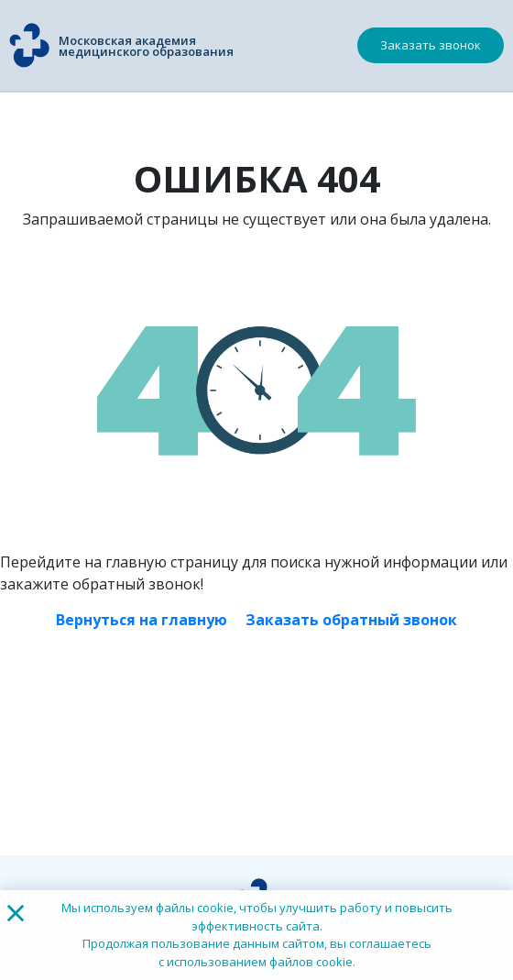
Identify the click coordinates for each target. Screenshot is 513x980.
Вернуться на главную (142, 620)
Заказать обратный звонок (351, 620)
